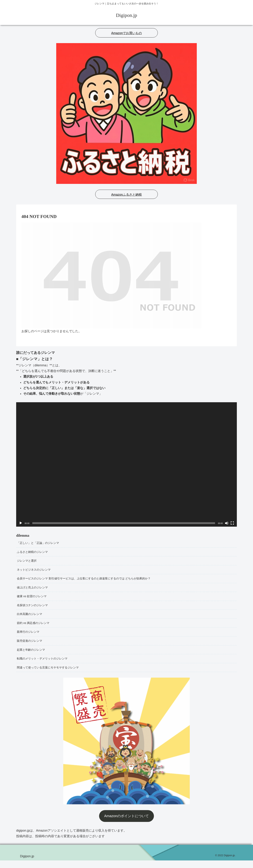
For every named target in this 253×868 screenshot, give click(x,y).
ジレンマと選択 (28, 562)
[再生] (21, 523)
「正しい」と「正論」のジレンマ (41, 543)
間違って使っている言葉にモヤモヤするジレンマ (52, 675)
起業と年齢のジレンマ (33, 656)
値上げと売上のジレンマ (34, 590)
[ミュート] (227, 523)
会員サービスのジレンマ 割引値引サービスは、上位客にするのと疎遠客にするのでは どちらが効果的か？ (92, 581)
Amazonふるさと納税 (126, 195)
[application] (126, 464)
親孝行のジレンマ (30, 637)
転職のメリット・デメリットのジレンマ (45, 665)
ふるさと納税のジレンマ (34, 553)
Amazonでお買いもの (126, 33)
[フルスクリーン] (232, 523)
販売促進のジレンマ (31, 646)
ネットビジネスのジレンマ (36, 571)
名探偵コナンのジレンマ (34, 609)
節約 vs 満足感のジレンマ (35, 628)
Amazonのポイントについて (126, 823)
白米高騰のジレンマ (31, 618)
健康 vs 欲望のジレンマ (34, 599)
